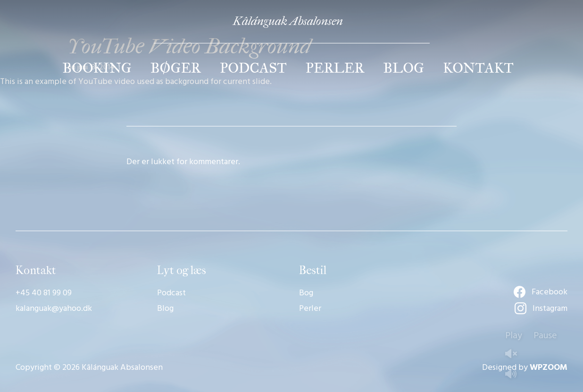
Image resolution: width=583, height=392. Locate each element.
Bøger (176, 68)
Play (514, 336)
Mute (515, 375)
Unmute (515, 354)
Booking (97, 68)
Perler (335, 68)
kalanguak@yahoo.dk (54, 309)
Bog (306, 293)
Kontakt (478, 68)
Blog (404, 68)
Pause (545, 336)
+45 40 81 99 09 (44, 293)
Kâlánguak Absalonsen (288, 21)
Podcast (253, 68)
